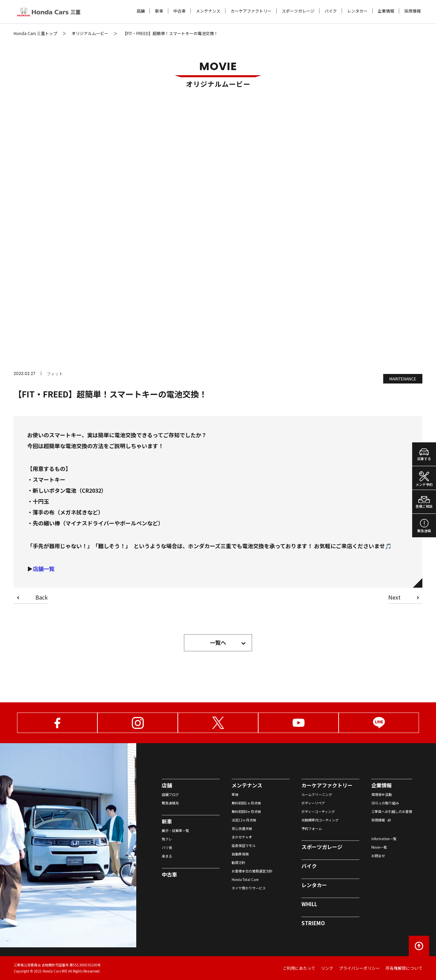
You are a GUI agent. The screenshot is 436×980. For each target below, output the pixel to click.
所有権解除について (404, 968)
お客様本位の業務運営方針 (252, 871)
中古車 (180, 11)
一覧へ (218, 642)
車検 (235, 794)
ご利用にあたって (299, 968)
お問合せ (378, 856)
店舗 (141, 11)
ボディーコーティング (318, 811)
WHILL (309, 904)
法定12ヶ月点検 (244, 820)
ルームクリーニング (317, 794)
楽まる (167, 856)
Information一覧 (384, 839)
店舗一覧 (44, 569)
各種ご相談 (424, 502)
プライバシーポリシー (359, 968)
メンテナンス (208, 11)
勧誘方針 (238, 862)
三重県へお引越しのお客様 (392, 811)
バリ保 (167, 847)
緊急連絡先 (170, 803)
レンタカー (357, 11)
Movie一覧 (379, 847)
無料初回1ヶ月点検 (246, 803)
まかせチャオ (242, 837)
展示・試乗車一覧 (175, 830)
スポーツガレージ (298, 11)
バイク (331, 11)
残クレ (167, 839)
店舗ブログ (170, 794)
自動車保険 (240, 854)
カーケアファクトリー (251, 11)
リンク (327, 968)
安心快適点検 (242, 828)
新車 (159, 11)
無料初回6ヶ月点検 (246, 811)
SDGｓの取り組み (385, 803)
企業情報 (386, 11)
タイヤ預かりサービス (249, 888)
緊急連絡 (424, 526)
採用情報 (412, 11)
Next (394, 598)
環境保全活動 (381, 794)
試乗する (424, 455)
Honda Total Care (245, 879)
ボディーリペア (313, 803)
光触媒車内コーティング (320, 820)
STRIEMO (313, 923)
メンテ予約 (424, 479)
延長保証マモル (244, 845)
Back (42, 598)
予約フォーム (312, 828)
